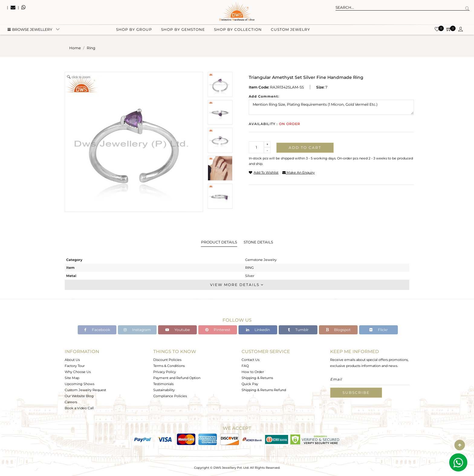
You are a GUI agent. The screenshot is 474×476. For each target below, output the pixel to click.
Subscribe (356, 392)
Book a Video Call (79, 408)
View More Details (237, 285)
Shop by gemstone (183, 30)
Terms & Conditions (169, 366)
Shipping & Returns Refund (264, 390)
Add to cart (305, 148)
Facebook (97, 330)
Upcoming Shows (80, 384)
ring (91, 48)
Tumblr (298, 330)
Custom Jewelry (291, 30)
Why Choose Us (78, 372)
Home (75, 48)
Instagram (137, 330)
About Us (72, 360)
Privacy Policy (165, 372)
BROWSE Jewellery (30, 30)
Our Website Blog (79, 396)
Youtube (178, 330)
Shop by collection (238, 30)
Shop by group (134, 30)
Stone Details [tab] (258, 242)
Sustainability (164, 390)
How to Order (253, 372)
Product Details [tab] (219, 242)
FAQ (245, 366)
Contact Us (250, 360)
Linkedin (258, 330)
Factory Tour (75, 366)
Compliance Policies (170, 396)
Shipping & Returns (257, 378)
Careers (71, 402)
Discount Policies (167, 360)
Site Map (72, 378)
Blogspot (338, 330)
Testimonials (163, 384)
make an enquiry (299, 172)
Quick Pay (250, 384)
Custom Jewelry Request (85, 390)
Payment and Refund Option (177, 378)
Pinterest (218, 330)
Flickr (379, 330)
